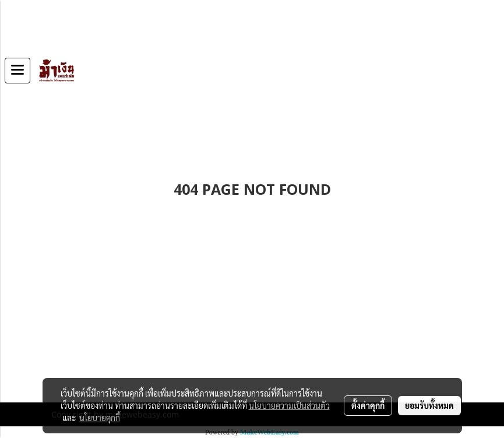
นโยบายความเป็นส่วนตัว (289, 405)
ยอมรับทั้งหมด (429, 405)
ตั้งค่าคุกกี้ (368, 405)
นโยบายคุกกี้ (100, 418)
